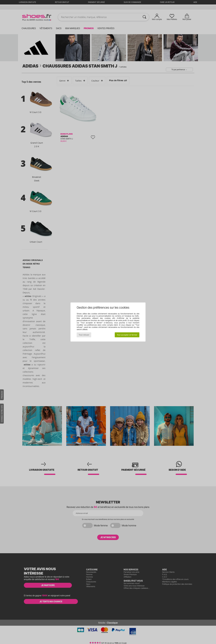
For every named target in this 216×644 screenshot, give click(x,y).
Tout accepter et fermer (127, 335)
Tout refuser (84, 335)
